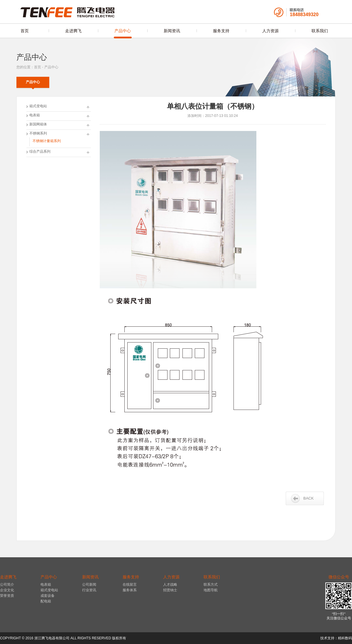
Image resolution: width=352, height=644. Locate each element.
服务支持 (221, 31)
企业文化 (7, 590)
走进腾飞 (73, 31)
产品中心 (123, 31)
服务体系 (130, 590)
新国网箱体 (38, 124)
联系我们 (320, 31)
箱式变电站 (38, 106)
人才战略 (170, 585)
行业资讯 (89, 590)
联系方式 (211, 585)
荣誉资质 (7, 596)
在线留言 (130, 585)
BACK (308, 498)
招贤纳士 (170, 590)
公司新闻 (89, 585)
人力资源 (270, 31)
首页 (25, 31)
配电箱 (46, 601)
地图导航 (211, 590)
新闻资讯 (172, 31)
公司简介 (7, 585)
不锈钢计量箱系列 (47, 141)
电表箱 (35, 115)
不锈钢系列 (38, 133)
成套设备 (48, 596)
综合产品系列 (40, 151)
